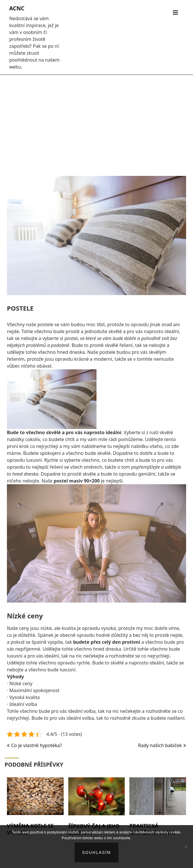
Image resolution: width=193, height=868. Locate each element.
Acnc (17, 8)
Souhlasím (96, 852)
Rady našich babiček (160, 745)
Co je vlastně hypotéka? (37, 745)
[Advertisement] (96, 122)
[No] (186, 847)
